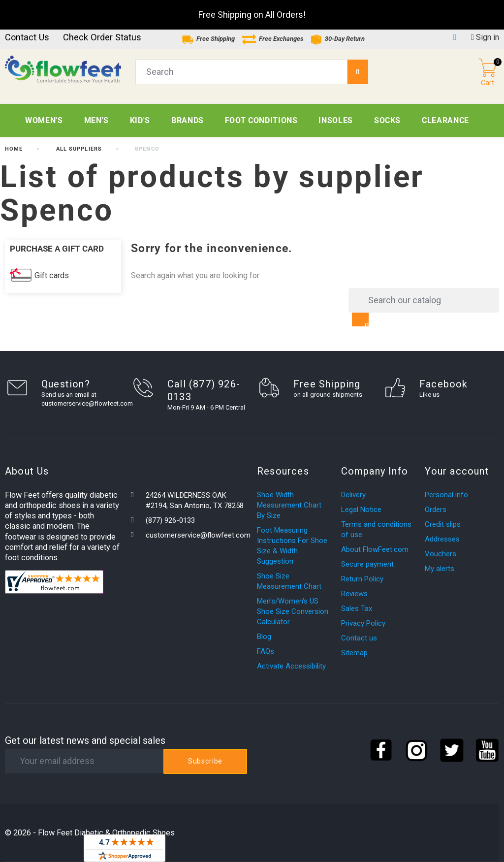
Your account (457, 471)
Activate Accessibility (291, 666)
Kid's (140, 120)
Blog (264, 637)
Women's (44, 120)
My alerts (440, 569)
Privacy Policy (363, 623)
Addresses (442, 539)
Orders (436, 510)
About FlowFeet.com (375, 549)
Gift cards (52, 275)
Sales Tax (357, 608)
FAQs (266, 651)
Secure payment (367, 564)
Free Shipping (208, 39)
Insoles (335, 120)
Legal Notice (361, 510)
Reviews (354, 594)
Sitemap (354, 653)
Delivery (353, 495)
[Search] (424, 300)
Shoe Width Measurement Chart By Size (289, 505)
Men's (96, 120)
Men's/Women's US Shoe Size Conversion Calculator (293, 611)
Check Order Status (102, 37)
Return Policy (362, 579)
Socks (387, 120)
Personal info (446, 495)
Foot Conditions (261, 120)
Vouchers (441, 554)
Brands (188, 120)
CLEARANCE (445, 120)
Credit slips (443, 524)
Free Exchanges (272, 39)
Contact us (27, 37)
